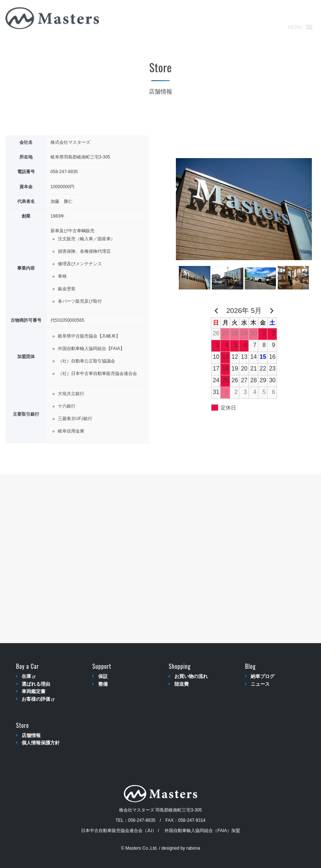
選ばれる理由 (36, 684)
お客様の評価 (38, 699)
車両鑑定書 (34, 691)
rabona (193, 848)
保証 (103, 676)
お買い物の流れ (191, 676)
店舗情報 (31, 735)
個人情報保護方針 (41, 743)
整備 (103, 684)
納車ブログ (263, 676)
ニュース (260, 684)
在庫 (28, 676)
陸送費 (182, 684)
